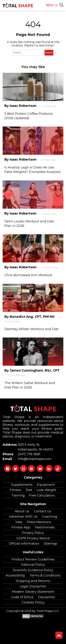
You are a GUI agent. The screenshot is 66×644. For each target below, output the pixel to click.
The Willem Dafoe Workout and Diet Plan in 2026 (30, 385)
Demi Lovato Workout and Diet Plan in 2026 (29, 224)
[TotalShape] (18, 5)
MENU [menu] (52, 7)
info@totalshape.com (34, 459)
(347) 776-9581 (28, 454)
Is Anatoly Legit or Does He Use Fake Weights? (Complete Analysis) (32, 170)
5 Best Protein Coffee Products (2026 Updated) (29, 116)
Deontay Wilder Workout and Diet (32, 329)
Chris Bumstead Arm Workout (28, 275)
